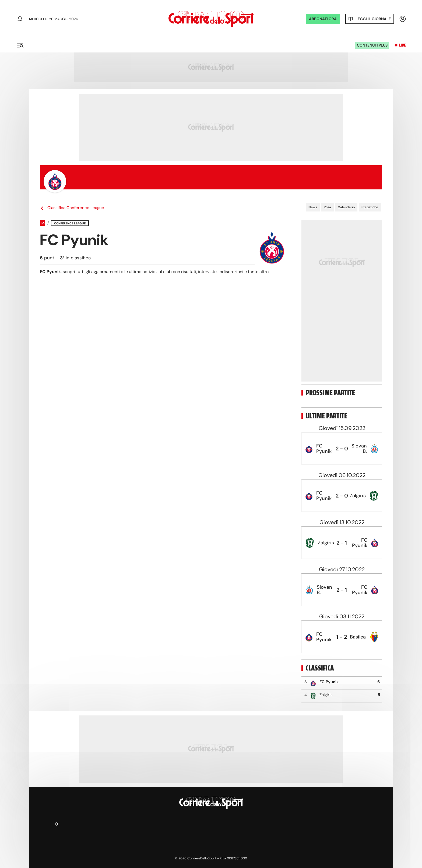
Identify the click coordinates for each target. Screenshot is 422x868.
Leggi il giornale (373, 19)
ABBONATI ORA (323, 19)
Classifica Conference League (72, 208)
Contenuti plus (372, 45)
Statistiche (370, 207)
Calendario (346, 207)
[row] (342, 449)
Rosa (327, 207)
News (313, 207)
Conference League (70, 223)
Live (402, 45)
